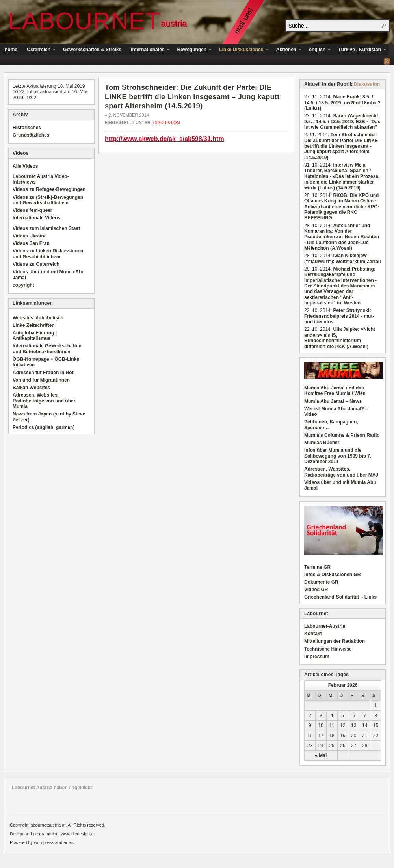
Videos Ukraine (30, 236)
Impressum (317, 657)
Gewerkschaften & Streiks (92, 50)
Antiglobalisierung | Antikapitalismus (35, 336)
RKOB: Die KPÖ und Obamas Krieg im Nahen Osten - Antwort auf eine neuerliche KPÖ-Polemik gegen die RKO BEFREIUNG (342, 207)
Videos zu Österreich (36, 264)
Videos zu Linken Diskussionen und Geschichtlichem (48, 254)
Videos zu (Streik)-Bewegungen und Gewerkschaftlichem (48, 200)
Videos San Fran (31, 243)
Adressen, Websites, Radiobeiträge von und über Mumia (44, 401)
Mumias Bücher (322, 443)
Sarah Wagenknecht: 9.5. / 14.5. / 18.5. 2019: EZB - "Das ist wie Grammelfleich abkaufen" (342, 121)
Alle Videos (25, 166)
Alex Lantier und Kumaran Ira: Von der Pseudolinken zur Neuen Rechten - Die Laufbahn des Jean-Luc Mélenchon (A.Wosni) (342, 237)
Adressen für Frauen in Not (43, 373)
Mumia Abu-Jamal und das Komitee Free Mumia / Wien (335, 391)
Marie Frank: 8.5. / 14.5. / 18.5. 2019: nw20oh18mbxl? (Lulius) (342, 103)
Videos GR (316, 590)
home (11, 50)
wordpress (44, 842)
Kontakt (313, 634)
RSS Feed (387, 61)
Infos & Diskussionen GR (332, 575)
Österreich (39, 50)
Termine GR (317, 567)
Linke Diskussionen (241, 50)
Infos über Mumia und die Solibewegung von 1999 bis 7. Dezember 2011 (338, 456)
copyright (23, 285)
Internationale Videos (36, 218)
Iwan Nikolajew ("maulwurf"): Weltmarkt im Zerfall (343, 258)
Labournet (84, 21)
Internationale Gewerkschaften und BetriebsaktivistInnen (47, 349)
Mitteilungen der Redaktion (335, 641)
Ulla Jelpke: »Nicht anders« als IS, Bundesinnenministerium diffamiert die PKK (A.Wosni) (340, 338)
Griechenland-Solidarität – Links (340, 597)
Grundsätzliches (31, 135)
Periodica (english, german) (44, 427)
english (317, 50)
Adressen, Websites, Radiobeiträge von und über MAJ (341, 472)
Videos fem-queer (32, 210)
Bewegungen (192, 50)
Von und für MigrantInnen (41, 380)
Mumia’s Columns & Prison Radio (342, 435)
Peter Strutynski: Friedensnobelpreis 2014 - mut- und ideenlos (339, 316)
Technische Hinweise (328, 649)
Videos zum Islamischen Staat (46, 228)
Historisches (27, 128)
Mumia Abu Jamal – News (333, 401)
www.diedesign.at (78, 834)
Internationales (148, 50)
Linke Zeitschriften (34, 325)
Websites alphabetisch (38, 318)
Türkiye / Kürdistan (360, 50)
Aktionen (286, 50)
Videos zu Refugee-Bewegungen (49, 189)
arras (68, 842)
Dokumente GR (321, 582)
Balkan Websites (31, 388)
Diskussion (167, 122)
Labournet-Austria (325, 626)
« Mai (321, 755)
